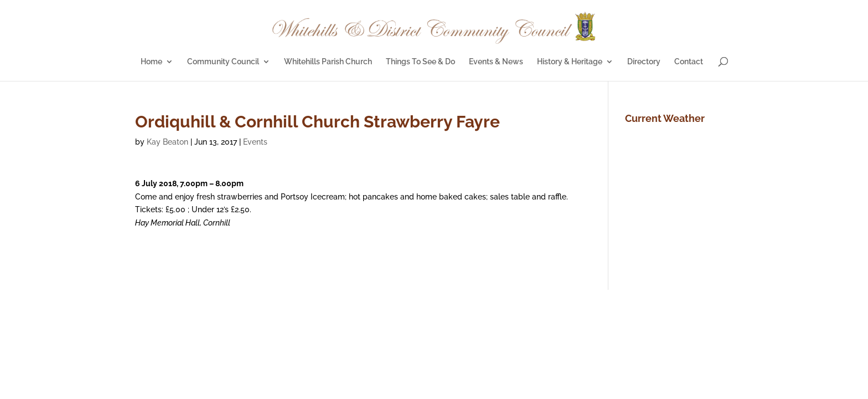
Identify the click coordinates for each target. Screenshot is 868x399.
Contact (689, 62)
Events (255, 142)
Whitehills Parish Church (328, 62)
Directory (644, 62)
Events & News (496, 62)
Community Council (223, 62)
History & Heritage (570, 62)
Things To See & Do (420, 62)
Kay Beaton (167, 142)
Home (151, 62)
